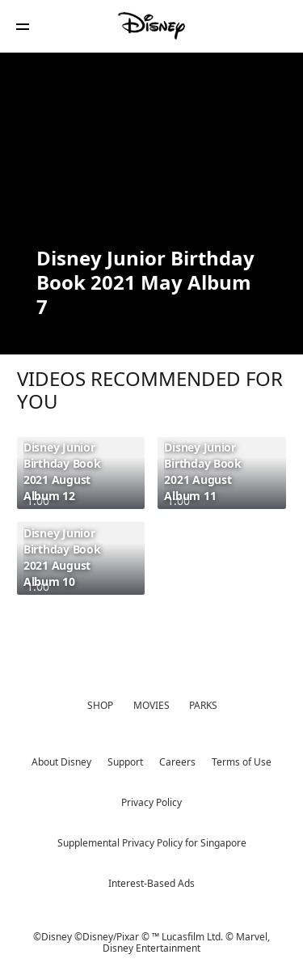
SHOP (100, 705)
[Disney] (152, 26)
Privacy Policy (151, 802)
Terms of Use (242, 762)
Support (125, 762)
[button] (23, 26)
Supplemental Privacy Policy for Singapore (152, 843)
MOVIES (151, 705)
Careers (177, 762)
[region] (151, 148)
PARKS (203, 705)
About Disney (61, 762)
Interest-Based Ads (151, 883)
